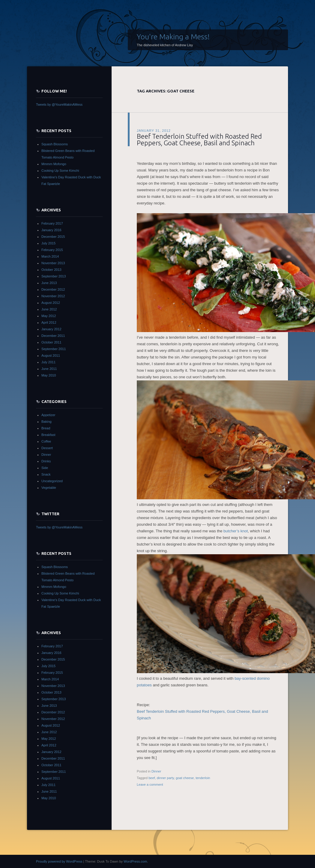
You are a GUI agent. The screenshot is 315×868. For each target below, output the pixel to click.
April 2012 (49, 322)
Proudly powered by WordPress (59, 861)
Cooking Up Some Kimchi (60, 171)
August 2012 (51, 303)
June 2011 (49, 369)
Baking (46, 422)
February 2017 (52, 223)
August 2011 (51, 355)
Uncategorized (52, 481)
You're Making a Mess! (173, 37)
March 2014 (50, 256)
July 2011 (48, 362)
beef (152, 778)
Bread (46, 428)
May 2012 (49, 316)
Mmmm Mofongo (54, 164)
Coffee (46, 441)
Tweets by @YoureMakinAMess (59, 104)
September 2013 (54, 276)
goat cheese (185, 778)
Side (45, 468)
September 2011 (54, 349)
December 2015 (53, 237)
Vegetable (49, 488)
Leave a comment (150, 785)
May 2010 (49, 375)
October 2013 (51, 270)
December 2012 (53, 289)
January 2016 (51, 230)
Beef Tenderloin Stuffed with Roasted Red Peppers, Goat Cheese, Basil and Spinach (199, 139)
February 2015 (52, 250)
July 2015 (48, 243)
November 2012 (53, 296)
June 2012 (49, 309)
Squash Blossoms (55, 144)
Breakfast (48, 435)
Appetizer (48, 415)
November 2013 (53, 263)
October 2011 (51, 342)
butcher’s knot (236, 531)
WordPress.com (135, 861)
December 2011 (53, 336)
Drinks (46, 461)
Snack (46, 474)
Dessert (47, 448)
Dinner (156, 771)
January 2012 (51, 329)
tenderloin (203, 778)
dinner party (165, 778)
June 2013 (49, 283)
